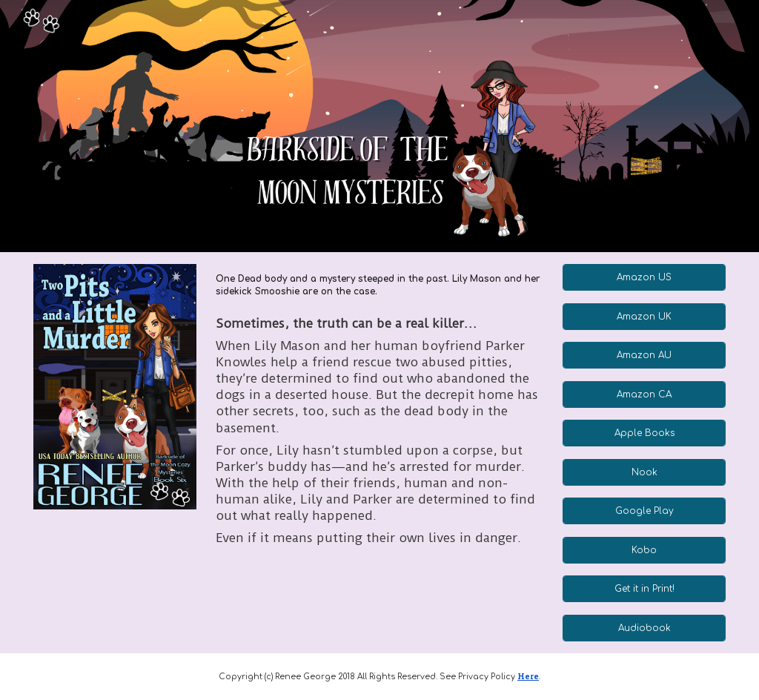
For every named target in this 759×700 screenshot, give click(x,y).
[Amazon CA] (644, 394)
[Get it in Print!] (644, 589)
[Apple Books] (644, 433)
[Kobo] (644, 550)
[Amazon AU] (644, 355)
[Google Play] (644, 511)
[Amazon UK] (644, 317)
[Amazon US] (644, 277)
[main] (379, 285)
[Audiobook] (644, 628)
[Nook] (644, 472)
